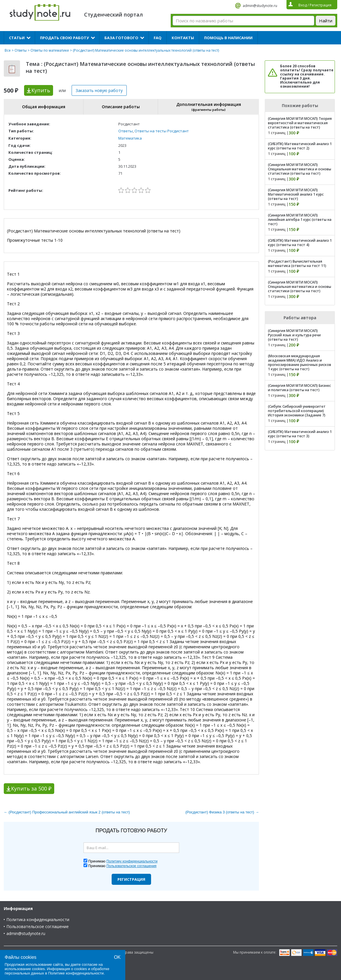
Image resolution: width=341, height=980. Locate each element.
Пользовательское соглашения (131, 866)
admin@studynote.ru (260, 6)
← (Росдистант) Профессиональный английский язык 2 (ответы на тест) (67, 812)
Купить (41, 90)
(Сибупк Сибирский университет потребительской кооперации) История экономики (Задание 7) (297, 411)
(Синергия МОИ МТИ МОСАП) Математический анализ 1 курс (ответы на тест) (296, 194)
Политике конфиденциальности (76, 973)
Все (8, 50)
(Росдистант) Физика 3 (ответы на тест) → (222, 812)
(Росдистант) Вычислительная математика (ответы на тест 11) (297, 264)
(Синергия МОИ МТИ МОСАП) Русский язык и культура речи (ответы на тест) (294, 335)
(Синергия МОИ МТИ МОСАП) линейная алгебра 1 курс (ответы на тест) (300, 220)
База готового (121, 38)
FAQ (158, 38)
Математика (130, 138)
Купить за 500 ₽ (31, 788)
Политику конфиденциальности (132, 861)
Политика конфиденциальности (38, 919)
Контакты (183, 38)
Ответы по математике (50, 50)
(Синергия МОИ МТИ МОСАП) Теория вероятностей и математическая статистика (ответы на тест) (300, 123)
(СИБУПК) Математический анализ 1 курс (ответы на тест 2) (300, 146)
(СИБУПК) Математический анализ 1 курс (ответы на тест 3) (300, 434)
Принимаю (123, 861)
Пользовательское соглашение (38, 926)
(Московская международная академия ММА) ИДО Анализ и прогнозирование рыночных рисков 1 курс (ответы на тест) (300, 362)
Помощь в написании (228, 38)
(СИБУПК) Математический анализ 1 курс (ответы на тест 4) (300, 243)
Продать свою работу (65, 38)
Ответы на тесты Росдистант (162, 131)
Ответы (21, 50)
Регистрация (131, 879)
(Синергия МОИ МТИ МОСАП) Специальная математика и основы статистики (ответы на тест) (300, 169)
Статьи (17, 38)
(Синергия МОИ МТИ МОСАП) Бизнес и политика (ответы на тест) (299, 388)
